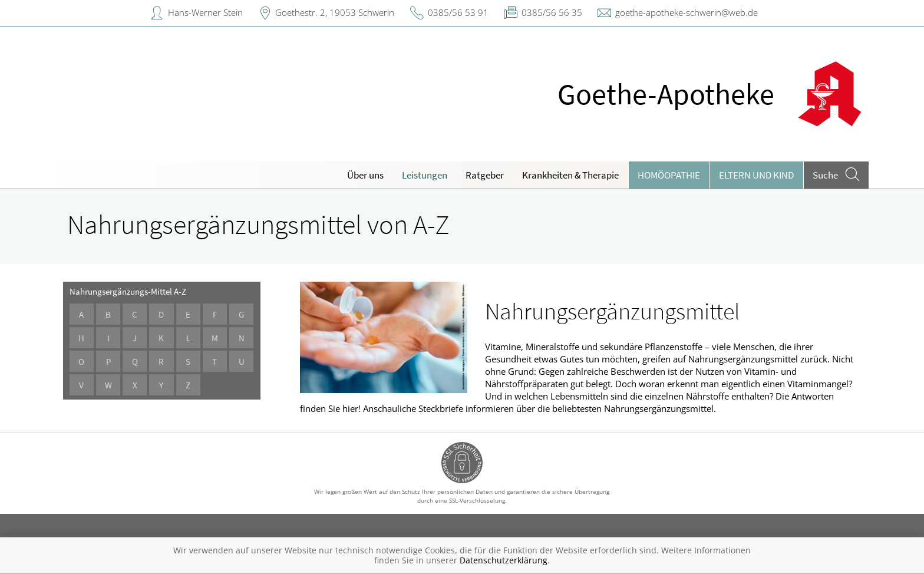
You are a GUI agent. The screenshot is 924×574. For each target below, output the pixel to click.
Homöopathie (669, 175)
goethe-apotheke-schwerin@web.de (687, 12)
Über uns (365, 175)
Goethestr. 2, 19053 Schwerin (335, 12)
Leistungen (425, 175)
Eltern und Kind (756, 175)
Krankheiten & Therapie (570, 175)
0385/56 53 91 (458, 12)
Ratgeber (485, 175)
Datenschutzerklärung (504, 560)
